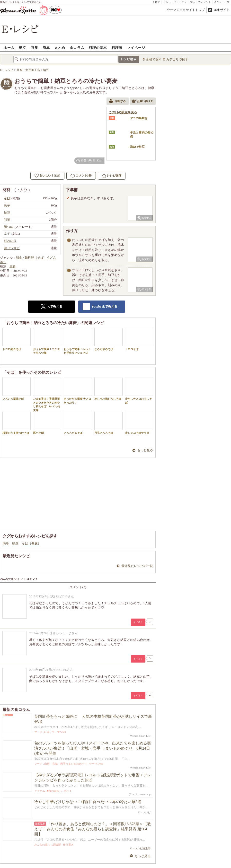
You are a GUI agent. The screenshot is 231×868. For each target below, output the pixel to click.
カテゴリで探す (177, 59)
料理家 (117, 48)
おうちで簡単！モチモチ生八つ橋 (47, 341)
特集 (35, 48)
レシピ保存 (114, 176)
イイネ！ (138, 622)
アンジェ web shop (140, 794)
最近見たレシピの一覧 (137, 566)
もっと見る (145, 450)
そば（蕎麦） (31, 543)
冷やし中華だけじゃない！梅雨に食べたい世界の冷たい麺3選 (88, 802)
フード (38, 732)
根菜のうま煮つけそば (17, 423)
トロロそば (139, 339)
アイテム (40, 791)
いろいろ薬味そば (17, 389)
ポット (68, 791)
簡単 (46, 48)
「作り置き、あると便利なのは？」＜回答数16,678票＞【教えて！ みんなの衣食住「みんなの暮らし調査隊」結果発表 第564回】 (93, 829)
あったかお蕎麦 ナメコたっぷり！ (78, 391)
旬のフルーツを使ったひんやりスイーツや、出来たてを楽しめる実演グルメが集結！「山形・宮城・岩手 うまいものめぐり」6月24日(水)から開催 (93, 748)
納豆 (15, 543)
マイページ (136, 48)
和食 (19, 258)
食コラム (77, 48)
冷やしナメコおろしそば (139, 391)
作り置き (68, 845)
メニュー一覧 (222, 2)
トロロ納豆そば (17, 339)
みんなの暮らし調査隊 (48, 845)
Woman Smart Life (140, 736)
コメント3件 (81, 176)
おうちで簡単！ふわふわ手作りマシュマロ (78, 341)
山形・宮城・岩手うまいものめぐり (66, 764)
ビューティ (180, 2)
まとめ (60, 48)
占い (192, 2)
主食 (13, 266)
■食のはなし (54, 791)
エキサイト (222, 10)
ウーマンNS (59, 732)
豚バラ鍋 (47, 423)
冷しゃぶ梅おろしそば (108, 389)
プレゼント (204, 2)
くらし (167, 2)
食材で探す (154, 59)
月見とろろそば (108, 423)
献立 (23, 48)
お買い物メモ (142, 102)
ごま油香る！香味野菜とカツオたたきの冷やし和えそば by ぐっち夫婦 (47, 394)
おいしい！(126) (50, 176)
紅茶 (47, 732)
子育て (156, 2)
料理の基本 (98, 48)
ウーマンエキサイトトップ (186, 10)
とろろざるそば (108, 339)
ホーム (9, 48)
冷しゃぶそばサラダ (139, 423)
